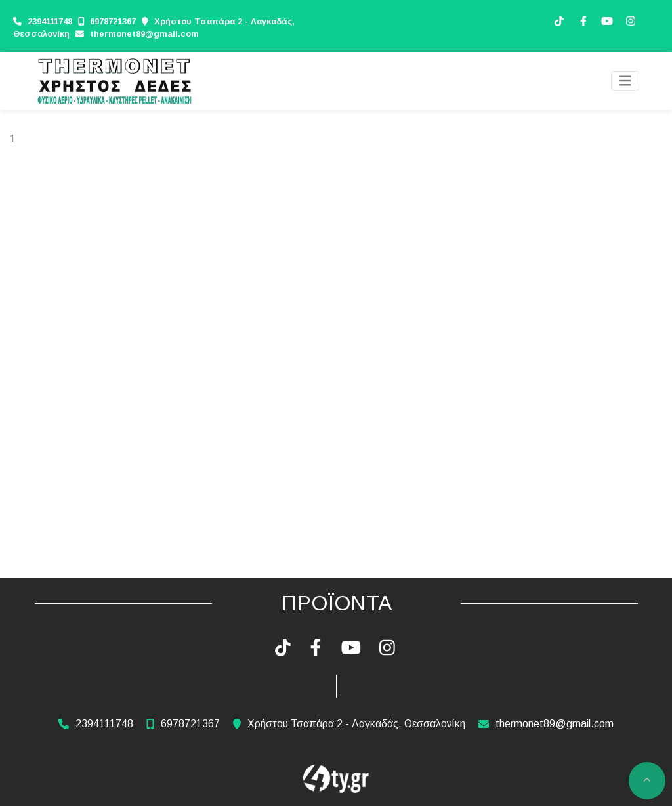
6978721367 (113, 21)
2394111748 (51, 21)
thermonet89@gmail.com (144, 34)
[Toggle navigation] (625, 81)
